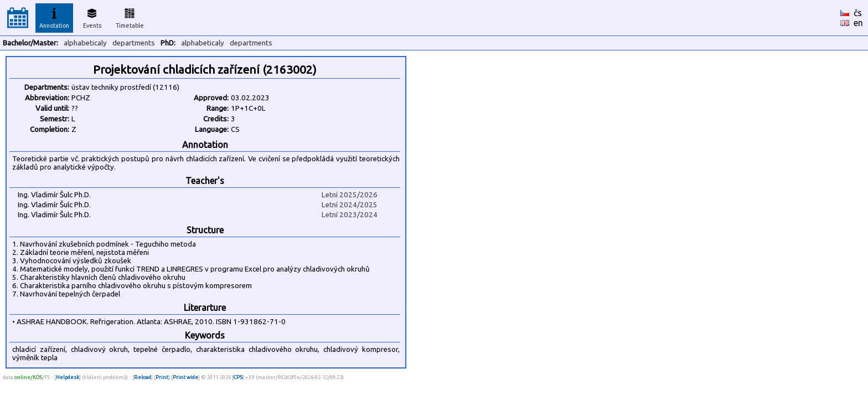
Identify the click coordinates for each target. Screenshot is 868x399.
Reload (143, 377)
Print (162, 377)
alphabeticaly (85, 43)
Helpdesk (68, 377)
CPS (238, 377)
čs (858, 13)
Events (92, 17)
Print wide (185, 377)
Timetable (130, 17)
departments (134, 43)
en (858, 23)
